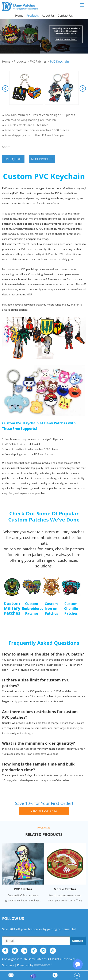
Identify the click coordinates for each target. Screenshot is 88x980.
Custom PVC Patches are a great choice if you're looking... (23, 898)
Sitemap (8, 965)
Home (19, 15)
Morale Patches (65, 889)
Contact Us (65, 15)
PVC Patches (38, 61)
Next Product (42, 159)
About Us (48, 15)
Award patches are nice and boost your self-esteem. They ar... (65, 898)
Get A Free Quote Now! (44, 811)
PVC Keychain (60, 61)
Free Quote (13, 159)
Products (33, 15)
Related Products (44, 834)
